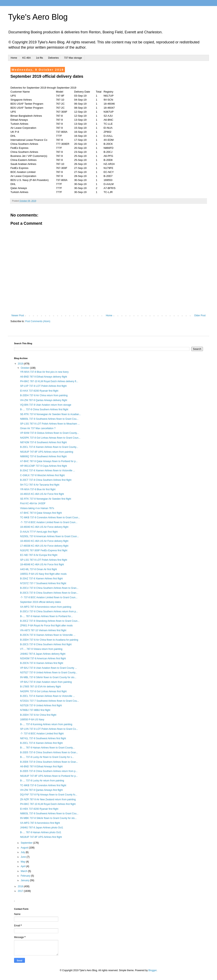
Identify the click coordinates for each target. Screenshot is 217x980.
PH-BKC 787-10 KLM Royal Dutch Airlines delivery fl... (49, 381)
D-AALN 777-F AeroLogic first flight (39, 532)
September (27, 843)
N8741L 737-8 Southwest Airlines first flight (43, 738)
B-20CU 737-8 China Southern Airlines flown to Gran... (49, 588)
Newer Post (18, 315)
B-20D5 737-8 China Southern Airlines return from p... (49, 771)
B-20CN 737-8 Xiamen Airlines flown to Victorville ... (48, 635)
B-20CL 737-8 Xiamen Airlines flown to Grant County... (49, 447)
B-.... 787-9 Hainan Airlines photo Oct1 (41, 832)
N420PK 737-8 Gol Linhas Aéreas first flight (43, 691)
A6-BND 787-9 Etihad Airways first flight (41, 767)
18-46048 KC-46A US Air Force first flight (42, 565)
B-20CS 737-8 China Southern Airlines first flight (46, 644)
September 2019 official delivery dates (40, 602)
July (23, 852)
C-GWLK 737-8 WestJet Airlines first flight (42, 475)
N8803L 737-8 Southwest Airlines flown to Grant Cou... (49, 814)
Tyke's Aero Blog (38, 17)
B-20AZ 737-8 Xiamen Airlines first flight (41, 579)
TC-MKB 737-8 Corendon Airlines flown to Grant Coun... (50, 518)
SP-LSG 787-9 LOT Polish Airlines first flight (44, 560)
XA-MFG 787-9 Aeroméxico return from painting (46, 607)
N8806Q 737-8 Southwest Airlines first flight (43, 456)
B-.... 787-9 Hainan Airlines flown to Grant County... (47, 748)
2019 (21, 364)
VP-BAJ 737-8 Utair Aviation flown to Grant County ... (49, 668)
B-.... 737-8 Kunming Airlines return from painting (46, 724)
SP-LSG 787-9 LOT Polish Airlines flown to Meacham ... (50, 424)
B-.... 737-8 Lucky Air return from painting (42, 781)
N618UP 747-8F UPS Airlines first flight (41, 837)
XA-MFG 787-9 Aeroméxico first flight (40, 823)
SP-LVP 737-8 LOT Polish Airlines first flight (43, 386)
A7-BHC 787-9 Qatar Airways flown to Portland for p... (49, 461)
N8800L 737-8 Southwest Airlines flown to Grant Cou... (49, 419)
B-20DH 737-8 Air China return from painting (44, 395)
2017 (21, 891)
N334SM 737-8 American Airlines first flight (43, 658)
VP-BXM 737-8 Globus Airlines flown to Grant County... (49, 433)
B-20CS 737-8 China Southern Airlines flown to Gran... (49, 593)
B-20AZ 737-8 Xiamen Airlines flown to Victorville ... (48, 471)
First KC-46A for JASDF (33, 503)
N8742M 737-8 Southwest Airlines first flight (43, 442)
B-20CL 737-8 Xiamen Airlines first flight (41, 743)
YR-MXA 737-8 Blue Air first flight (38, 489)
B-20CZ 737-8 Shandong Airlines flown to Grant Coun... (50, 621)
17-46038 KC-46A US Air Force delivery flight (44, 546)
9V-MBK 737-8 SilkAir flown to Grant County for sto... (48, 818)
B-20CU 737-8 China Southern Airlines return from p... (49, 611)
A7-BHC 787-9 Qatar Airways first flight (41, 513)
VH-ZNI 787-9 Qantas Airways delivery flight (44, 400)
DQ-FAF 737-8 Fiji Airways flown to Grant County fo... (49, 795)
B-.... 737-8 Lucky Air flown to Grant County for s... (47, 757)
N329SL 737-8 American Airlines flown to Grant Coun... (49, 536)
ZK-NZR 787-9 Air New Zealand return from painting (48, 799)
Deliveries (54, 58)
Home (14, 58)
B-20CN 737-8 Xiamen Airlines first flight (42, 663)
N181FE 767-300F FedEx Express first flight (44, 550)
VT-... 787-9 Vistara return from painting (41, 649)
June (24, 857)
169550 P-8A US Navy (32, 720)
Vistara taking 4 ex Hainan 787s (37, 508)
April (23, 866)
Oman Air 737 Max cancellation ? (38, 428)
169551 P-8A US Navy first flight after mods (43, 574)
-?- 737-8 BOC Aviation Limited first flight (42, 734)
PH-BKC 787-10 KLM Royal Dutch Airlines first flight (48, 804)
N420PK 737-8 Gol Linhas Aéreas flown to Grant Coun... (50, 438)
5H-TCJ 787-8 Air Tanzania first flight (40, 485)
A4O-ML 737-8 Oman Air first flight (38, 569)
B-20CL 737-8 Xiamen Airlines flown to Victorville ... (48, 696)
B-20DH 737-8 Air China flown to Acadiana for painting (49, 640)
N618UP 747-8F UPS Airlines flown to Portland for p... (49, 776)
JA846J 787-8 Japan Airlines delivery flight (43, 654)
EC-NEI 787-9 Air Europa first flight (39, 555)
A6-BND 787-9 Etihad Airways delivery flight (44, 377)
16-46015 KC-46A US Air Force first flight (42, 494)
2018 (21, 886)
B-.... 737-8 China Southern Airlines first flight (44, 409)
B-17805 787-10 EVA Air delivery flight (40, 687)
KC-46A (27, 58)
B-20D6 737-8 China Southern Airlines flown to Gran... (49, 762)
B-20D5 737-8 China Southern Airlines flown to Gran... (49, 752)
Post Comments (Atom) (38, 321)
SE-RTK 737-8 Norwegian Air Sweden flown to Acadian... (51, 414)
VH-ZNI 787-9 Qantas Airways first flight (41, 790)
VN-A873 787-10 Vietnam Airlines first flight (43, 630)
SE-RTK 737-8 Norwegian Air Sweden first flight (46, 499)
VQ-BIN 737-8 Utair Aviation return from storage (46, 405)
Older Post (200, 315)
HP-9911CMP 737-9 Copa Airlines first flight (44, 466)
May (23, 862)
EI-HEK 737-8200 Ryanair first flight (39, 809)
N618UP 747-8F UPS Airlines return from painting (47, 452)
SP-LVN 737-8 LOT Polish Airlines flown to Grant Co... (49, 729)
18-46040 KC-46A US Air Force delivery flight (44, 527)
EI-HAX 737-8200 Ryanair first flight (39, 391)
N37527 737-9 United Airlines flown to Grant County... (49, 673)
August (25, 848)
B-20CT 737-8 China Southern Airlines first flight (46, 480)
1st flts (39, 58)
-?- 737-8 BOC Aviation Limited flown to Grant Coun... (49, 522)
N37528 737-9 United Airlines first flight (41, 705)
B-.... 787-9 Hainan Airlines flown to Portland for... (46, 616)
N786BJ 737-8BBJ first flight (35, 710)
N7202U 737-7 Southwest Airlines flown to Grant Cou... (50, 701)
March (24, 871)
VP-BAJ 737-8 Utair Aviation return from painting (46, 682)
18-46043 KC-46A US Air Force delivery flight (44, 541)
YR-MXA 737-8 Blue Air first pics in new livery (44, 372)
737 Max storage (73, 58)
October (25, 368)
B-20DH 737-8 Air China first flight (38, 715)
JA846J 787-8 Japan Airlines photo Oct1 (42, 828)
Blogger (153, 970)
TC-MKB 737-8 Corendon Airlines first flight (43, 785)
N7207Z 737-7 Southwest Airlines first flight (43, 583)
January (25, 880)
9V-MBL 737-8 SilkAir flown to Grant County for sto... (48, 677)
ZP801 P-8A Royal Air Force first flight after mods (46, 626)
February (26, 876)
